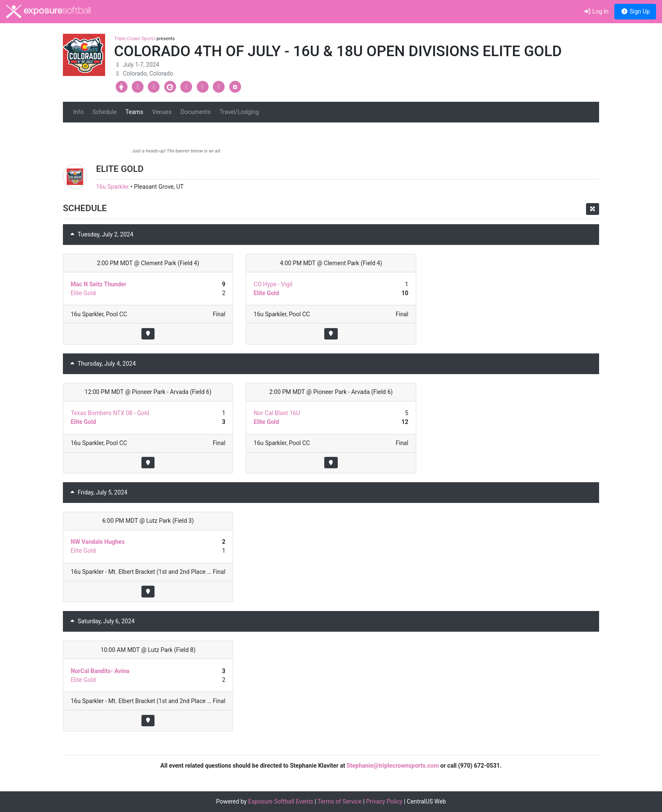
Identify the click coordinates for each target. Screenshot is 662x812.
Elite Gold (83, 293)
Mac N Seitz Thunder (99, 284)
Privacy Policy (384, 801)
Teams (134, 112)
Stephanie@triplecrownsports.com (393, 766)
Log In (596, 11)
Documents (195, 112)
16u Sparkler (112, 187)
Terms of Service (340, 801)
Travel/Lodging (239, 112)
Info (79, 112)
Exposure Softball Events (281, 801)
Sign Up (635, 11)
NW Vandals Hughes (98, 542)
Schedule (104, 112)
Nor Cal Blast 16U (277, 413)
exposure (48, 11)
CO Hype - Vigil (273, 284)
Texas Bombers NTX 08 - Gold (110, 413)
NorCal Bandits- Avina (100, 671)
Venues (162, 112)
